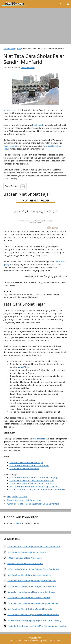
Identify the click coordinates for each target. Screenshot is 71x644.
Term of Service (55, 640)
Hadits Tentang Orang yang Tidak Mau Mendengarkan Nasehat (37, 626)
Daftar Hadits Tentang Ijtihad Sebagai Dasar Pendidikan (33, 569)
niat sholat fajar (40, 439)
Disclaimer (31, 640)
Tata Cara (23, 497)
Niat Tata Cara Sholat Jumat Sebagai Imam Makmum (32, 586)
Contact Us (20, 640)
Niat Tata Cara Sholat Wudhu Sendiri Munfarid (29, 598)
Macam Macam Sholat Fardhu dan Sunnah (29, 466)
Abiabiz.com (9, 49)
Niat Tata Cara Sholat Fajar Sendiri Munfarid (28, 552)
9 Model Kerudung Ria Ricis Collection (25, 564)
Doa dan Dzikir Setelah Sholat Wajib (26, 463)
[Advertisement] (35, 26)
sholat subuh (37, 125)
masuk (18, 523)
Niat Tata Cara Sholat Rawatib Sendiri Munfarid (29, 575)
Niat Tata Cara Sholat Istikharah (24, 469)
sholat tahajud (10, 146)
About (12, 640)
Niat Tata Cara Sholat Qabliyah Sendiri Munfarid (30, 609)
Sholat (15, 497)
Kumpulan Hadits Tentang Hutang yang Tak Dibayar (32, 592)
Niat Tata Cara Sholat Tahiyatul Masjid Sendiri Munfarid (33, 615)
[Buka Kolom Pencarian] (61, 4)
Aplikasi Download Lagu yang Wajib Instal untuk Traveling (34, 620)
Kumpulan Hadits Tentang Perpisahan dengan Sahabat (33, 603)
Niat (19, 49)
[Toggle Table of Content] (21, 186)
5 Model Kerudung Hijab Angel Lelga (24, 500)
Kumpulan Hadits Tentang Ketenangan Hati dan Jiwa (32, 581)
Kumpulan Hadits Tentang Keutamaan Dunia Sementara (33, 504)
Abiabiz (34, 638)
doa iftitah (24, 367)
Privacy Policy (42, 640)
